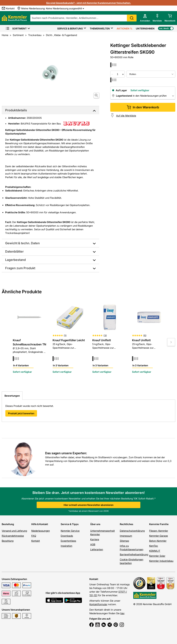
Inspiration (66, 546)
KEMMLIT (155, 551)
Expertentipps (68, 541)
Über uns (95, 524)
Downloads (67, 536)
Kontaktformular (98, 604)
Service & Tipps (70, 524)
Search (132, 18)
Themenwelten (100, 28)
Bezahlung (8, 541)
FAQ (34, 536)
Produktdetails (16, 110)
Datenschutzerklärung (132, 531)
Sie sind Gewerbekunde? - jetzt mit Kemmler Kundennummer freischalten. (88, 3)
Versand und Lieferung (14, 531)
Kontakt (36, 541)
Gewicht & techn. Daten (22, 243)
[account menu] (145, 18)
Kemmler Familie (159, 524)
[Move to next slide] (171, 342)
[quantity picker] (118, 74)
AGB (93, 544)
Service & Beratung (70, 28)
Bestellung (8, 524)
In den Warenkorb (143, 107)
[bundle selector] (151, 74)
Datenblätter (14, 251)
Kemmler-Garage (159, 536)
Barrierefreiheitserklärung (134, 554)
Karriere (95, 539)
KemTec (154, 546)
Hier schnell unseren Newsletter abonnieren (88, 505)
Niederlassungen (41, 531)
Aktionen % (125, 28)
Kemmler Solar (157, 556)
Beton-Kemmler (158, 541)
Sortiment (16, 28)
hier (122, 613)
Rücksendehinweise (13, 536)
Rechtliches (127, 524)
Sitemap (124, 541)
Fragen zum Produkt (20, 268)
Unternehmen (145, 28)
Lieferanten (97, 549)
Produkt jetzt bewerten (21, 413)
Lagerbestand (15, 260)
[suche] (83, 18)
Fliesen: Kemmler (159, 531)
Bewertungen (12, 396)
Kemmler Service (70, 531)
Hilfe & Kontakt (40, 524)
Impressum (126, 536)
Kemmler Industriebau (161, 561)
